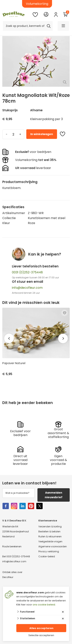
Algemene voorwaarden (53, 546)
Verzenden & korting (50, 526)
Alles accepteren (41, 628)
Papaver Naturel (14, 363)
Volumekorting (37, 4)
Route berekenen (12, 546)
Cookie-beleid (47, 556)
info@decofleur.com (27, 288)
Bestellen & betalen (49, 531)
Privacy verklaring (49, 551)
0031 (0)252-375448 (27, 272)
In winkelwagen (42, 134)
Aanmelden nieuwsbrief (54, 495)
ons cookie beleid (44, 605)
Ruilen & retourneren (50, 536)
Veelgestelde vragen (50, 541)
